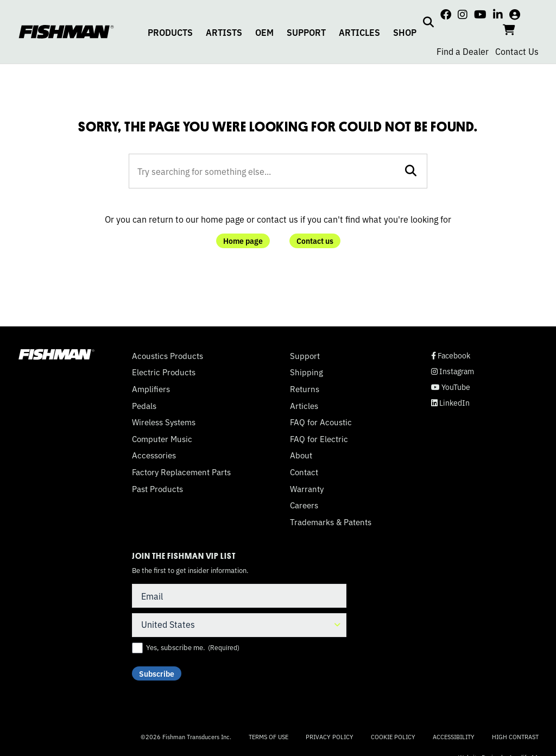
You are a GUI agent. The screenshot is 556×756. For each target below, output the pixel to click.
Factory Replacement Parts (181, 472)
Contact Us (517, 51)
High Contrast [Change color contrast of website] (515, 737)
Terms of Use (268, 736)
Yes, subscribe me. (193, 647)
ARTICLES (359, 32)
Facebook (451, 355)
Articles (304, 406)
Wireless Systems (164, 422)
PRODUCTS (170, 32)
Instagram (453, 371)
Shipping (307, 372)
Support (305, 356)
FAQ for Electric (319, 439)
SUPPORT (306, 32)
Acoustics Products (168, 356)
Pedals (144, 406)
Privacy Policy (330, 736)
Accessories (154, 455)
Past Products (157, 489)
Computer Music (162, 439)
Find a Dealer (463, 51)
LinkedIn (450, 403)
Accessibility (454, 736)
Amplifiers (151, 389)
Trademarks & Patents (331, 522)
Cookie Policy (393, 736)
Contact (304, 472)
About (301, 455)
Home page (243, 241)
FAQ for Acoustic (321, 422)
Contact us (315, 241)
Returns (305, 389)
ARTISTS (224, 32)
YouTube (451, 387)
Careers (304, 505)
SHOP (405, 32)
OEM (264, 32)
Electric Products (164, 372)
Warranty (307, 489)
